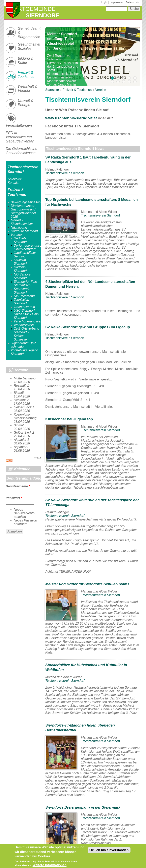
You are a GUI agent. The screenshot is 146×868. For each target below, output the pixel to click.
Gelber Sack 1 (24, 407)
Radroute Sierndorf (24, 231)
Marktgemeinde (31, 9)
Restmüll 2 (21, 400)
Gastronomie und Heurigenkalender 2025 (23, 213)
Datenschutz (133, 2)
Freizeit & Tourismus (77, 90)
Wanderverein (24, 325)
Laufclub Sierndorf (20, 262)
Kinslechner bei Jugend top (69, 419)
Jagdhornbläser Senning (25, 255)
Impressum (116, 2)
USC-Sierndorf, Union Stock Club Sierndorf (26, 314)
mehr (37, 457)
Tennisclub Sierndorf (21, 301)
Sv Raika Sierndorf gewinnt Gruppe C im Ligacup (88, 327)
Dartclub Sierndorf (20, 240)
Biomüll (19, 393)
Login (104, 2)
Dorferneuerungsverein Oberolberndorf (30, 247)
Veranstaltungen (19, 125)
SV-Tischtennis (24, 296)
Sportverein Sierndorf (22, 291)
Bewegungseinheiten (26, 202)
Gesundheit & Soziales (29, 46)
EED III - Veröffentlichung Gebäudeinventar (20, 137)
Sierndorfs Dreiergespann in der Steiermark (83, 807)
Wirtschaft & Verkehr (27, 89)
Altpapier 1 (21, 440)
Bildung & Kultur (25, 60)
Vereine (101, 90)
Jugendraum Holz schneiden (23, 345)
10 (135, 82)
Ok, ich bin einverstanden (109, 851)
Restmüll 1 (21, 386)
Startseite (52, 90)
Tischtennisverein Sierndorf (65, 173)
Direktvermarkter (23, 206)
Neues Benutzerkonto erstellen (24, 513)
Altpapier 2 (21, 447)
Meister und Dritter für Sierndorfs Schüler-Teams (87, 584)
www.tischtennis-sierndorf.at (71, 118)
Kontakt (13, 183)
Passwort (14, 498)
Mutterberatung (25, 378)
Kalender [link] (22, 469)
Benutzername (18, 486)
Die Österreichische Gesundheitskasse (21, 151)
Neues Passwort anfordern (25, 522)
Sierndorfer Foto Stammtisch (25, 283)
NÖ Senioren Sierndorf (23, 276)
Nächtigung (19, 227)
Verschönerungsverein (30, 321)
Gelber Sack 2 (24, 432)
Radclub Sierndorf (20, 269)
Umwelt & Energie (25, 103)
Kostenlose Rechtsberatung (25, 416)
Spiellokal (14, 179)
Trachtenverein (24, 307)
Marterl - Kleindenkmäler (22, 222)
